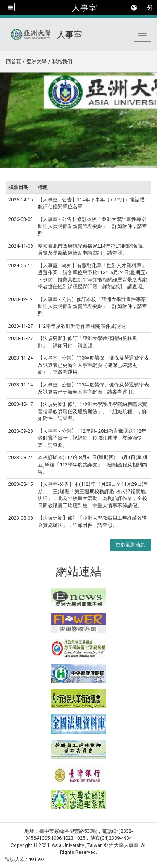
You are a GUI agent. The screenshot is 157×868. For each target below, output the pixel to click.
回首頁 (14, 61)
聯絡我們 (62, 61)
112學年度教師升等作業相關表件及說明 (82, 326)
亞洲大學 (37, 61)
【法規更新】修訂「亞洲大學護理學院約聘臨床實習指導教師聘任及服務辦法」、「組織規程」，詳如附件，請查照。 (92, 411)
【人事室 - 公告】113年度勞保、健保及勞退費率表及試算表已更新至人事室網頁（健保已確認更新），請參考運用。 (93, 365)
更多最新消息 (130, 545)
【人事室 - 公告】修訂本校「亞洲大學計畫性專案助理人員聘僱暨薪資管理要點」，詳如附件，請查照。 (92, 306)
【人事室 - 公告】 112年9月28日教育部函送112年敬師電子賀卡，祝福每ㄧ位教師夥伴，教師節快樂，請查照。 (92, 438)
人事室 (84, 8)
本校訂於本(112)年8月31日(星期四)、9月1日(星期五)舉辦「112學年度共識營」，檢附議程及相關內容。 (92, 464)
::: (3, 60)
